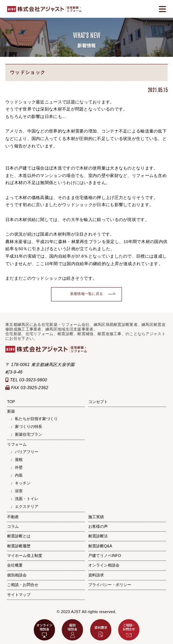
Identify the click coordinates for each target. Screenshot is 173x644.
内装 (19, 475)
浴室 (19, 491)
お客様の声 (98, 526)
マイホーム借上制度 (25, 556)
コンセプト (98, 402)
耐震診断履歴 (19, 546)
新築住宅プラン (29, 434)
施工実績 (96, 517)
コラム (13, 526)
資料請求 (96, 575)
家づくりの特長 (29, 426)
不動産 (13, 517)
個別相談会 (17, 575)
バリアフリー (27, 452)
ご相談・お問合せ (23, 585)
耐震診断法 (98, 536)
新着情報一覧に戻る (87, 294)
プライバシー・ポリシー (110, 585)
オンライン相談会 (104, 565)
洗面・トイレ (27, 499)
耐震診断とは (19, 536)
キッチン (23, 483)
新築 (11, 411)
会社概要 (15, 565)
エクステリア (27, 506)
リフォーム (17, 444)
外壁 (19, 467)
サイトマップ (19, 595)
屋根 (19, 460)
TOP (11, 402)
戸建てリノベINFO (105, 556)
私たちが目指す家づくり (36, 419)
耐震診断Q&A (100, 546)
